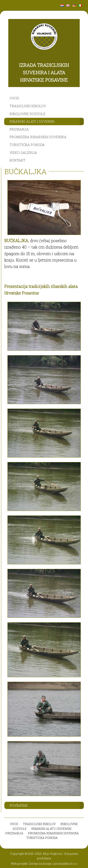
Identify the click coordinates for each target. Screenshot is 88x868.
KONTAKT (17, 160)
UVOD (14, 98)
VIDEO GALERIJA (23, 153)
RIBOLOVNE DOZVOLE (27, 114)
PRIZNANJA (19, 129)
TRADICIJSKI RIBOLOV (28, 106)
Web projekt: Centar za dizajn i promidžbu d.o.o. (44, 864)
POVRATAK (19, 805)
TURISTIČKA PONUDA (27, 145)
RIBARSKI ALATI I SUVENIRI (32, 121)
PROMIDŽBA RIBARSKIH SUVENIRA (38, 137)
